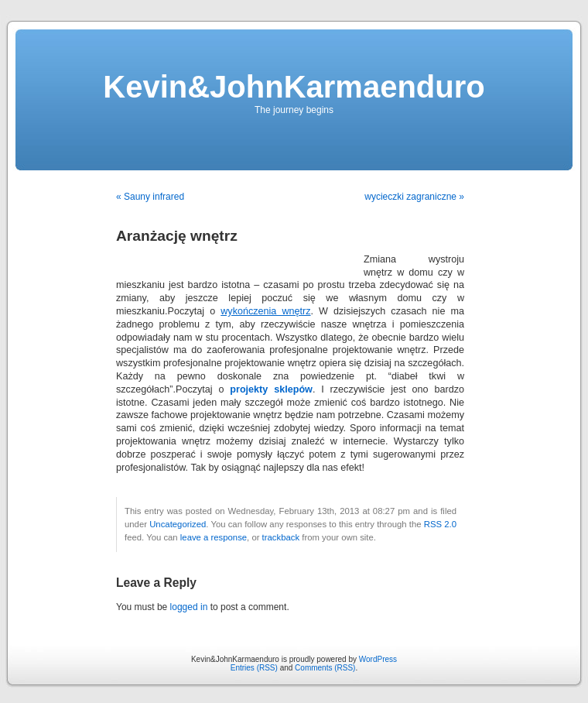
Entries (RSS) (254, 668)
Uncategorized (178, 524)
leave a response (214, 537)
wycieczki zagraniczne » (414, 197)
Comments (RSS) (325, 668)
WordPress (378, 659)
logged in (189, 607)
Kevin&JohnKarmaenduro (294, 87)
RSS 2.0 (440, 524)
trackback (281, 537)
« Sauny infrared (150, 197)
